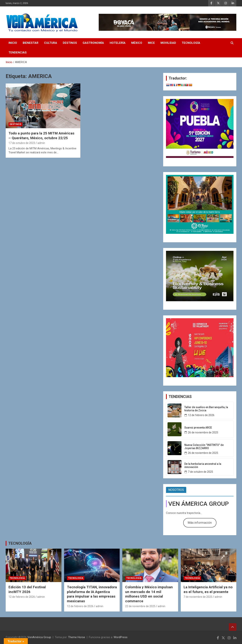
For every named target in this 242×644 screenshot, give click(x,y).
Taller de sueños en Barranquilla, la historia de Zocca (206, 409)
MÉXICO (137, 43)
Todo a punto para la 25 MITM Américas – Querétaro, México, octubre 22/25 (41, 136)
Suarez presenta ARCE (198, 428)
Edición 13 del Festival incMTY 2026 (27, 589)
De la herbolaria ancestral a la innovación (203, 465)
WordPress (121, 637)
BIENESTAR (31, 43)
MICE (151, 43)
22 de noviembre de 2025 (140, 606)
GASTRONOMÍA (93, 43)
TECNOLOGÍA (191, 43)
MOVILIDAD (168, 43)
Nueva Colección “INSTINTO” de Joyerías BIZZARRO (204, 447)
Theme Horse (77, 637)
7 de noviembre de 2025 (198, 597)
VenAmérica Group (39, 637)
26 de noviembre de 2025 (203, 432)
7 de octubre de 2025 (201, 472)
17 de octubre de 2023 (22, 143)
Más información (200, 523)
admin (41, 143)
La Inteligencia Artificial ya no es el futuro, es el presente (208, 589)
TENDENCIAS (18, 53)
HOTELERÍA (118, 43)
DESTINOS (70, 43)
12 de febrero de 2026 (201, 415)
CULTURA (51, 43)
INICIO (13, 43)
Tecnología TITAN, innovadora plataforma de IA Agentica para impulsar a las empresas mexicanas (92, 594)
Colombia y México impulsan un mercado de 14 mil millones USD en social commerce (149, 594)
